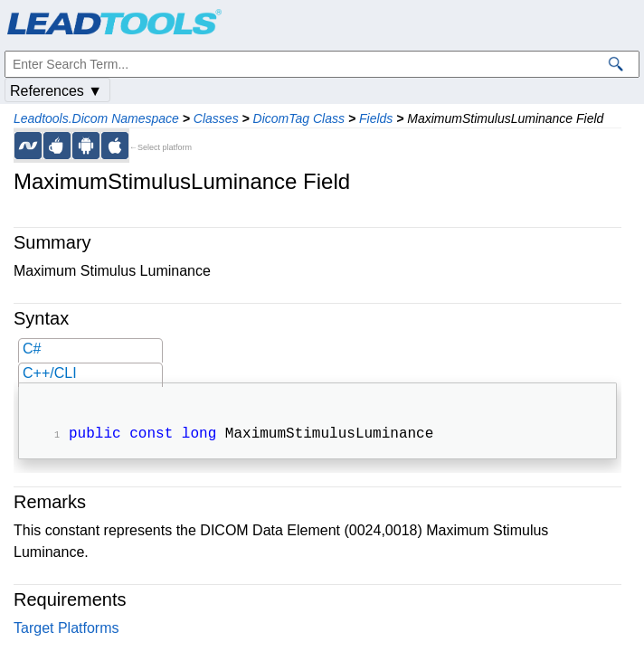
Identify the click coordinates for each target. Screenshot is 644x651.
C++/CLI (50, 373)
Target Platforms (66, 630)
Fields (376, 118)
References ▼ (56, 91)
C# (32, 349)
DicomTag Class (299, 118)
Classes (216, 118)
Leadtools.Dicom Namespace (96, 118)
